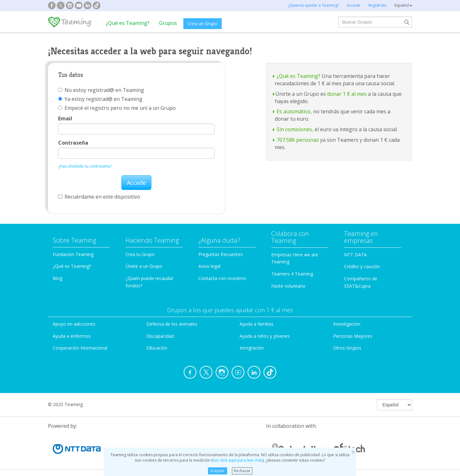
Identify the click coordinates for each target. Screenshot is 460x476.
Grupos (168, 23)
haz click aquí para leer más (238, 460)
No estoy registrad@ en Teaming (101, 90)
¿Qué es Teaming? (128, 23)
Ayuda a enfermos (72, 336)
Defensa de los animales (172, 324)
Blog (57, 278)
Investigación (347, 324)
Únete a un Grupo (144, 266)
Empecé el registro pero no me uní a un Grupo (117, 108)
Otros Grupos (347, 348)
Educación (157, 348)
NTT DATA (355, 255)
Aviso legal (209, 266)
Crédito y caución (362, 266)
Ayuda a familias (257, 324)
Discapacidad (160, 336)
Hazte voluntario (288, 286)
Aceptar (217, 471)
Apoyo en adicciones (74, 324)
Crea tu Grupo (140, 254)
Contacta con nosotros (222, 278)
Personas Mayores (353, 336)
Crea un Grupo (203, 23)
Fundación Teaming (73, 254)
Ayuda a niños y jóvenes (265, 336)
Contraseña (73, 143)
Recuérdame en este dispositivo (99, 197)
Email (65, 118)
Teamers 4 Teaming (292, 274)
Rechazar (242, 471)
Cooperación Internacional (80, 348)
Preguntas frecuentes (221, 254)
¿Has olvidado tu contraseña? (85, 166)
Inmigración (252, 348)
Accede (136, 183)
